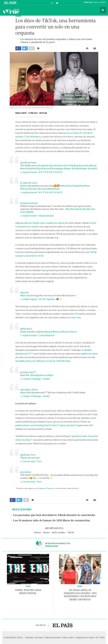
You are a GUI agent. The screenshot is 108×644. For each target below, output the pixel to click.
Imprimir (87, 48)
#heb (33, 375)
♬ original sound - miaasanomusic (37, 216)
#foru (87, 186)
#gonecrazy (42, 375)
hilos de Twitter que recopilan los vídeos (44, 223)
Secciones (103, 10)
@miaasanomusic (29, 203)
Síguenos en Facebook (52, 3)
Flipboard (51, 488)
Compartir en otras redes (32, 48)
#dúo (23, 295)
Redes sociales (59, 533)
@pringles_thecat (29, 389)
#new (23, 168)
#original (31, 168)
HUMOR (18, 16)
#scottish (92, 168)
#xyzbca (33, 189)
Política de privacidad (52, 637)
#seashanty (43, 165)
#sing (76, 186)
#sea (52, 165)
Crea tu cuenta (100, 2)
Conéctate (88, 2)
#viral (66, 165)
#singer (67, 168)
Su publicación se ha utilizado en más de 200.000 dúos (43, 361)
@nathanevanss (28, 162)
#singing (74, 165)
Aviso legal (39, 637)
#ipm (51, 375)
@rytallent (25, 472)
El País (11, 3)
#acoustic (84, 165)
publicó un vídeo (89, 354)
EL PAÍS (63, 625)
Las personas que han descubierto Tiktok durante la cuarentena (54, 515)
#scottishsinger (79, 168)
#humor (66, 332)
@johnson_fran (28, 455)
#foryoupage (56, 168)
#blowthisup (53, 189)
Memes (38, 533)
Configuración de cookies (85, 637)
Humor (46, 533)
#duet (23, 186)
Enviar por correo (95, 48)
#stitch (62, 186)
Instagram (42, 488)
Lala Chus (76, 317)
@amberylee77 (28, 372)
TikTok (71, 533)
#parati (49, 332)
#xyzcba (42, 189)
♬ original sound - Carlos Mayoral (37, 335)
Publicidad (29, 637)
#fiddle (30, 212)
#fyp (38, 168)
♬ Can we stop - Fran (31, 461)
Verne (11, 11)
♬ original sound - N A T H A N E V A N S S (41, 172)
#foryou (45, 168)
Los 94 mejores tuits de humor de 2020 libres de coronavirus (52, 520)
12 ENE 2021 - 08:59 (38, 113)
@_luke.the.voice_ (29, 183)
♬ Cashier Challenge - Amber (35, 379)
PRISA (102, 637)
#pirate (93, 165)
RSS (97, 637)
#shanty (59, 165)
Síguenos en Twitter (57, 3)
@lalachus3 (26, 329)
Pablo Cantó (21, 113)
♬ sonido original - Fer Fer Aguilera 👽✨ (41, 299)
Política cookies (68, 637)
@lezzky (24, 292)
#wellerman (89, 209)
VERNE (28, 586)
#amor (73, 332)
